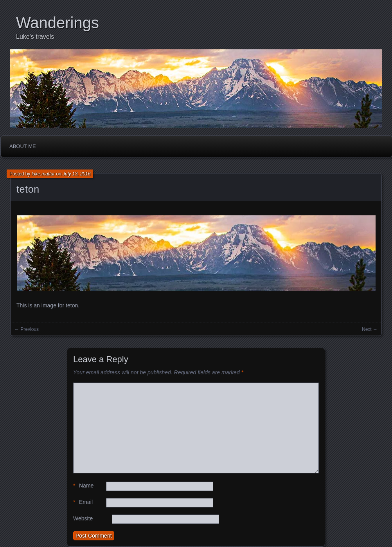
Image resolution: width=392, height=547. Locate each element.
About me (23, 146)
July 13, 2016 (76, 174)
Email (83, 502)
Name (83, 486)
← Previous (27, 329)
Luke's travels (35, 37)
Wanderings (58, 23)
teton (28, 189)
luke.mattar (43, 174)
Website (83, 518)
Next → (370, 329)
